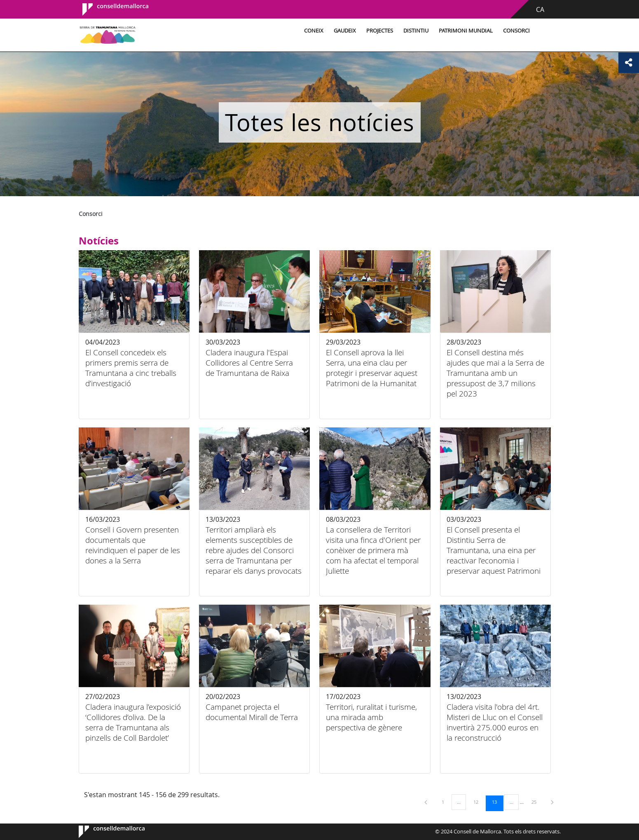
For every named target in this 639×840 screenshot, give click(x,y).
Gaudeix (345, 31)
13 (497, 802)
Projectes (380, 31)
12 (479, 802)
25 (537, 802)
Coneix (314, 31)
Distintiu (416, 31)
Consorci (516, 31)
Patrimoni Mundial (466, 31)
